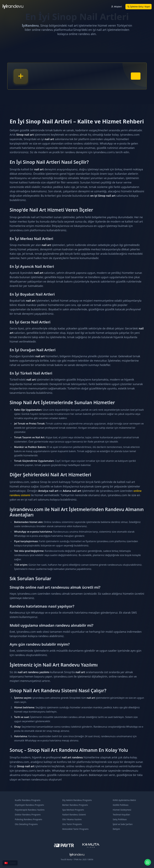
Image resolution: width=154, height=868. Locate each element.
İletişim (116, 829)
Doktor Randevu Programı (28, 815)
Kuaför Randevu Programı (28, 800)
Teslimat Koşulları (121, 815)
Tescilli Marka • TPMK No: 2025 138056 (77, 860)
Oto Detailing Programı (26, 824)
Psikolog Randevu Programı (28, 819)
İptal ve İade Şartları (123, 824)
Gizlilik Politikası (121, 805)
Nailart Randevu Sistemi (74, 815)
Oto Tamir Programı (72, 824)
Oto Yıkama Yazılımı (72, 819)
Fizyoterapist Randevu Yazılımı (30, 810)
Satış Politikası (120, 819)
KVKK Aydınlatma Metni (124, 800)
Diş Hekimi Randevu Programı (77, 800)
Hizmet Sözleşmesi (122, 810)
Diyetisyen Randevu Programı (29, 805)
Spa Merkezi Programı (73, 810)
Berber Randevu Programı (75, 805)
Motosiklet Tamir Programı (75, 829)
